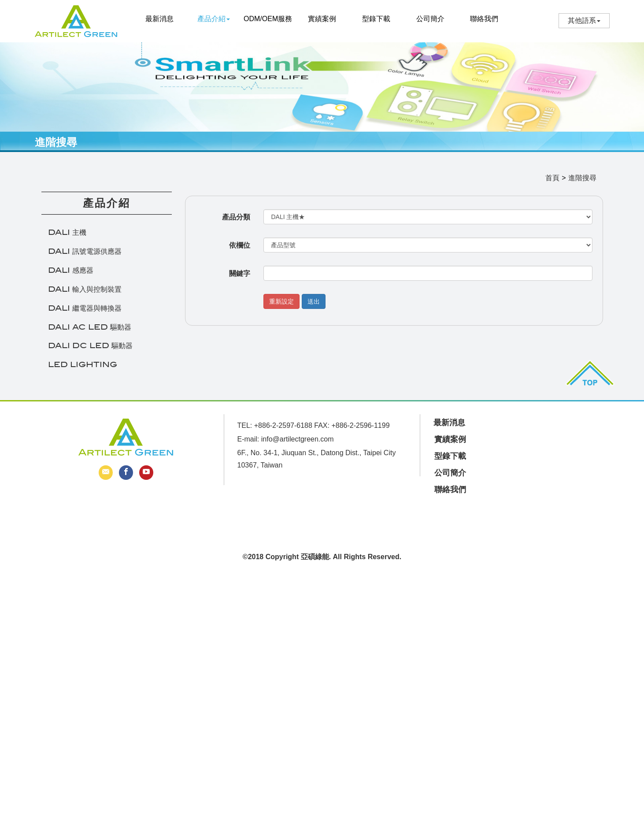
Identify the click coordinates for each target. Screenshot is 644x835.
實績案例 (322, 19)
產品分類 (236, 222)
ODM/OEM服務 (268, 19)
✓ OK (254, 829)
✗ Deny (12, 609)
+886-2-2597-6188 (283, 425)
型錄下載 (376, 19)
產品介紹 (214, 19)
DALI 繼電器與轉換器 (85, 313)
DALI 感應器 (71, 275)
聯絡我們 (484, 19)
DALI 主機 (67, 238)
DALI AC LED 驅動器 (90, 332)
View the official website (80, 670)
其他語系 (582, 20)
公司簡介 (430, 19)
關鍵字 (240, 278)
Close (9, 579)
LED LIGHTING (83, 369)
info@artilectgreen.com (298, 439)
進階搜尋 (582, 183)
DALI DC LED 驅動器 (90, 351)
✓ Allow (12, 599)
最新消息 (159, 19)
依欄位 (240, 250)
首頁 (552, 183)
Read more (21, 670)
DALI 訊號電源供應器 (85, 256)
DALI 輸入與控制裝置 (85, 294)
